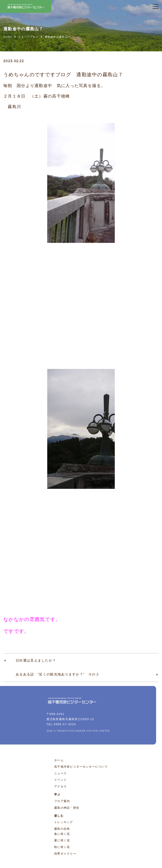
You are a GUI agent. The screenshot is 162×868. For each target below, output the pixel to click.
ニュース (60, 773)
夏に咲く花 (62, 840)
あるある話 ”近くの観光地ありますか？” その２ (58, 674)
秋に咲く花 (62, 847)
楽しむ (59, 816)
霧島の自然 (62, 829)
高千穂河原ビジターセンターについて (81, 767)
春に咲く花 (62, 834)
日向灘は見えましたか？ (36, 660)
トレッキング (64, 822)
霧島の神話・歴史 (67, 808)
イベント (60, 780)
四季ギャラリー (65, 854)
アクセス (60, 786)
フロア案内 (62, 801)
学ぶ (57, 794)
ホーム (59, 760)
